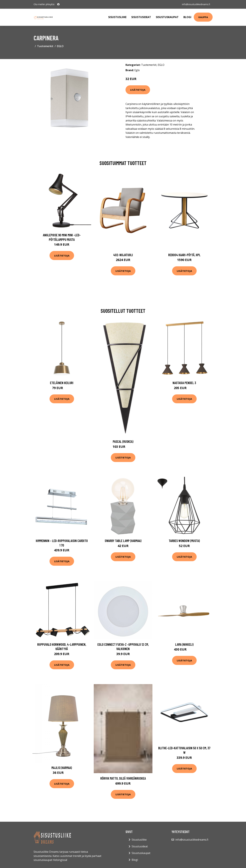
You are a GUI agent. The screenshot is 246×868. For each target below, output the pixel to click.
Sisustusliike (117, 17)
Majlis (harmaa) (62, 768)
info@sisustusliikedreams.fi (196, 4)
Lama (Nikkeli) (184, 644)
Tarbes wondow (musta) (184, 541)
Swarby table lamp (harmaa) (123, 541)
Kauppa (203, 17)
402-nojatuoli (123, 255)
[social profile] (58, 4)
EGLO (60, 46)
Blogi (187, 17)
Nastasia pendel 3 (184, 383)
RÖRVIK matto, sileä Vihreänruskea (123, 778)
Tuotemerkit (45, 46)
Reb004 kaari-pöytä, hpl (184, 255)
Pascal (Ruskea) (123, 441)
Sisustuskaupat (167, 17)
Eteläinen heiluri (62, 383)
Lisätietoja (138, 90)
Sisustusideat (141, 17)
